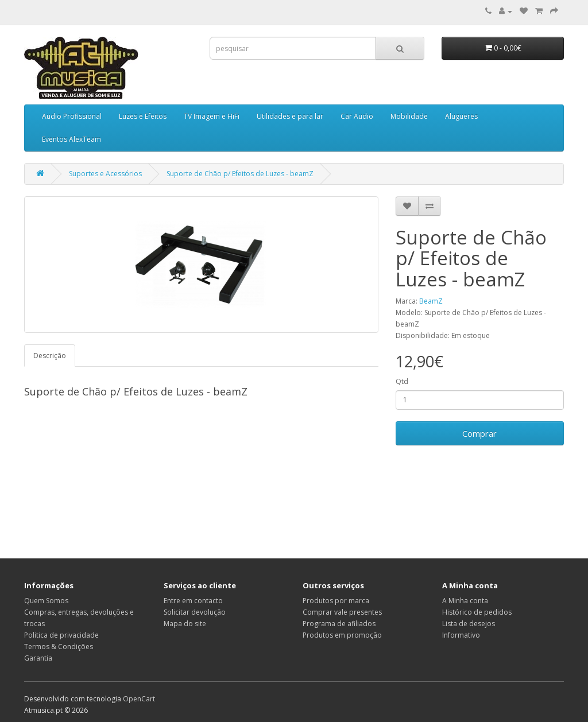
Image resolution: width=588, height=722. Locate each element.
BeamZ (431, 301)
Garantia (38, 658)
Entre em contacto (193, 601)
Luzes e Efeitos (143, 116)
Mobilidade (409, 116)
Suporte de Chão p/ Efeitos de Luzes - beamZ (240, 174)
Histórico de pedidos (477, 612)
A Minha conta (465, 601)
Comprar (479, 433)
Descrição (50, 356)
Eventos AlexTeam (71, 139)
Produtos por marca (336, 601)
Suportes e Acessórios (105, 174)
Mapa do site (185, 624)
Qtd (402, 381)
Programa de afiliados (339, 624)
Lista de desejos (469, 624)
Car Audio (357, 116)
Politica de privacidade (61, 635)
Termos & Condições (59, 647)
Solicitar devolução (195, 612)
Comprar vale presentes (342, 612)
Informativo (461, 635)
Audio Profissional (72, 116)
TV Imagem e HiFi (212, 116)
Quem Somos (46, 601)
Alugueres (461, 116)
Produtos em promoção (342, 635)
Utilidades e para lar (290, 116)
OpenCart (139, 699)
